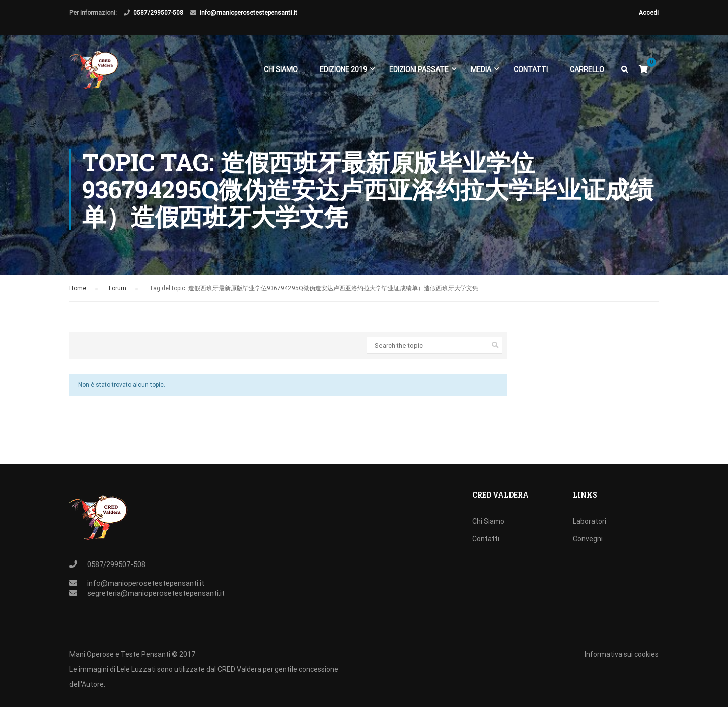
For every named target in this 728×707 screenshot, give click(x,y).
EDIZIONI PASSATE (419, 69)
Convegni (588, 539)
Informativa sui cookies (622, 654)
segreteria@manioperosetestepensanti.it (156, 593)
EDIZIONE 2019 (343, 69)
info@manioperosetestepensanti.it (248, 13)
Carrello (587, 69)
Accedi (649, 13)
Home (78, 288)
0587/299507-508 (158, 13)
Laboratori (590, 521)
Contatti (531, 69)
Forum (118, 288)
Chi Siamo (281, 69)
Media (481, 69)
